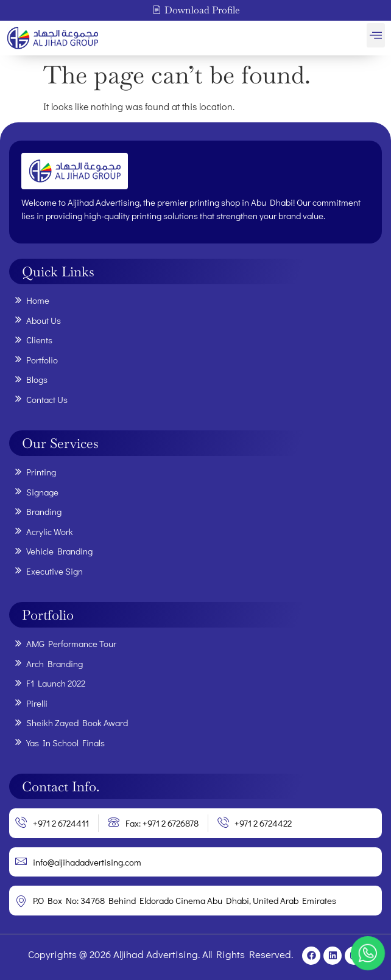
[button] (376, 35)
